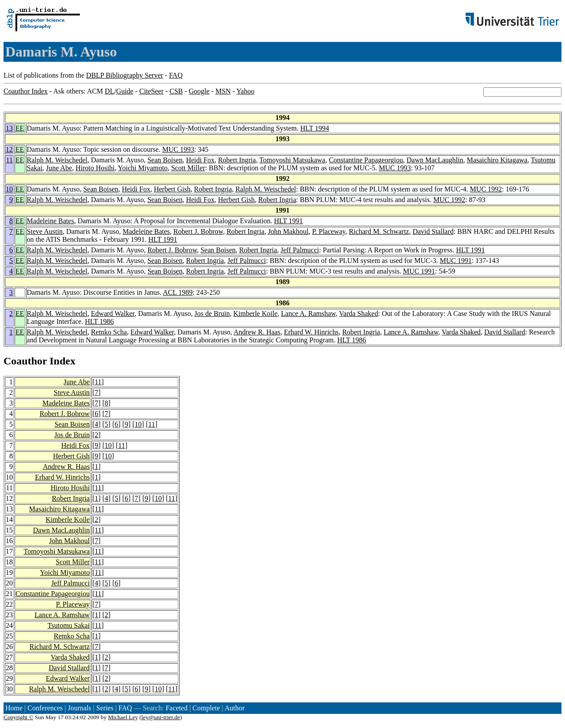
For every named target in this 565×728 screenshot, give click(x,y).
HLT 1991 (288, 221)
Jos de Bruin (212, 313)
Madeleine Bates (51, 221)
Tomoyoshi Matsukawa (292, 160)
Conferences (45, 708)
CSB (176, 91)
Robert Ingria (237, 160)
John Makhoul (288, 231)
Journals (79, 708)
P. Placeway (329, 231)
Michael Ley (123, 717)
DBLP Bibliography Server (125, 75)
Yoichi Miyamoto (143, 168)
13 (9, 128)
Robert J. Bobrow (198, 231)
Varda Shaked (358, 313)
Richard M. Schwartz (379, 231)
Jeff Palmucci (300, 250)
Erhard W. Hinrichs (311, 332)
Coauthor (25, 361)
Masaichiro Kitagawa (497, 160)
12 (9, 149)
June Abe (59, 168)
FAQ (176, 75)
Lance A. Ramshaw (309, 313)
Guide (125, 91)
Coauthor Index (26, 91)
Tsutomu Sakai (69, 625)
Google (199, 91)
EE (20, 128)
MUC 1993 (178, 149)
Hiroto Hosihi (95, 168)
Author (235, 708)
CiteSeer (152, 91)
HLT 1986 (99, 321)
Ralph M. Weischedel (57, 160)
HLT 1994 (315, 128)
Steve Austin (45, 231)
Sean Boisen (165, 160)
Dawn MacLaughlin (435, 160)
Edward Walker (113, 313)
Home (14, 708)
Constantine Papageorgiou (366, 160)
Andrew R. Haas (257, 332)
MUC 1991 (456, 261)
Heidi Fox (200, 160)
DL (109, 91)
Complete (206, 708)
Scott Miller (188, 168)
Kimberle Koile (256, 313)
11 (9, 160)
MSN (223, 91)
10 (9, 189)
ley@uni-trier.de (160, 717)
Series (105, 708)
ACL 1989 (178, 292)
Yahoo (245, 91)
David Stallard (433, 231)
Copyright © (19, 717)
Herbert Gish (172, 189)
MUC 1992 (486, 189)
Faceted (177, 708)
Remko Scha (109, 332)
